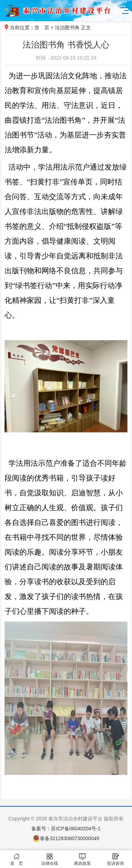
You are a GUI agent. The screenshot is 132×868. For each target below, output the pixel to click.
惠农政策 (83, 859)
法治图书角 (67, 27)
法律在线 (50, 859)
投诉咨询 (115, 859)
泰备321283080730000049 (66, 838)
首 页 (42, 27)
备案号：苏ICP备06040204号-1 (66, 829)
